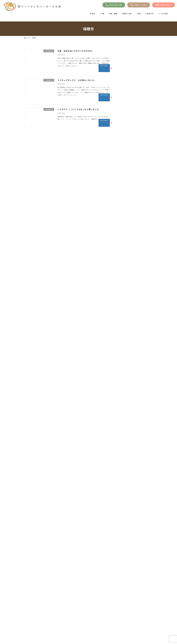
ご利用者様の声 (125, 181)
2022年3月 (123, 304)
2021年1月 (123, 349)
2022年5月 (123, 294)
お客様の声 (150, 14)
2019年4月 (123, 414)
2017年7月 (123, 489)
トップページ (29, 606)
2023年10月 (124, 209)
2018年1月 (123, 464)
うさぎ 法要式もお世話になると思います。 (142, 113)
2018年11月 (123, 439)
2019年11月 (123, 379)
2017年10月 (123, 474)
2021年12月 (123, 319)
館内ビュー (117, 622)
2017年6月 (123, 495)
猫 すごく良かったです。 (141, 146)
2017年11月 (123, 469)
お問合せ (116, 627)
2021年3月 (123, 344)
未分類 (122, 176)
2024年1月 (123, 194)
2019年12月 (123, 374)
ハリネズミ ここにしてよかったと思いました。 (79, 109)
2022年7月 (123, 284)
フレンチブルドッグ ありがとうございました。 (142, 136)
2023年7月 (123, 224)
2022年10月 (123, 269)
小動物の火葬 (126, 14)
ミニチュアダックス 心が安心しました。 (77, 80)
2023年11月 (123, 204)
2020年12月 (123, 354)
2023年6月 (123, 229)
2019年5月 (123, 409)
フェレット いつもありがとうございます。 (142, 90)
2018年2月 (123, 459)
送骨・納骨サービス (75, 622)
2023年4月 (123, 239)
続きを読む (104, 66)
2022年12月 (123, 259)
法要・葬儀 (113, 14)
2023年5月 (123, 234)
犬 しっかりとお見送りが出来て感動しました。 (142, 159)
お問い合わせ (164, 5)
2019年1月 (123, 429)
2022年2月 (123, 309)
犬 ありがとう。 (138, 54)
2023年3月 (123, 244)
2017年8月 (123, 484)
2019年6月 (123, 404)
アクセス (71, 616)
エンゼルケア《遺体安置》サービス (36, 627)
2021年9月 (123, 334)
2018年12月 (123, 434)
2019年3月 (123, 419)
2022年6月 (123, 289)
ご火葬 (102, 14)
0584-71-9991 (139, 5)
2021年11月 (123, 324)
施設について (117, 616)
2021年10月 (123, 329)
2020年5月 (123, 364)
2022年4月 (123, 299)
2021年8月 (123, 339)
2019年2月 (123, 424)
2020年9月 (123, 359)
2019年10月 (124, 384)
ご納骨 (138, 14)
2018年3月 (123, 454)
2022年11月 (123, 264)
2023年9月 (123, 214)
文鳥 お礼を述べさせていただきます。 (76, 51)
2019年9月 (123, 389)
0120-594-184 (114, 5)
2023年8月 (123, 219)
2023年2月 (123, 249)
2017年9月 (123, 480)
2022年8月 (123, 279)
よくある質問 (163, 14)
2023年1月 (123, 254)
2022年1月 (123, 314)
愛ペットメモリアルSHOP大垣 (78, 611)
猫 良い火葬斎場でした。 (141, 77)
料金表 (92, 14)
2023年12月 (123, 199)
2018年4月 (123, 449)
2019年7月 (123, 399)
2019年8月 (123, 394)
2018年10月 (124, 444)
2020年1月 (123, 369)
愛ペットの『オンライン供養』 (79, 627)
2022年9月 (123, 274)
